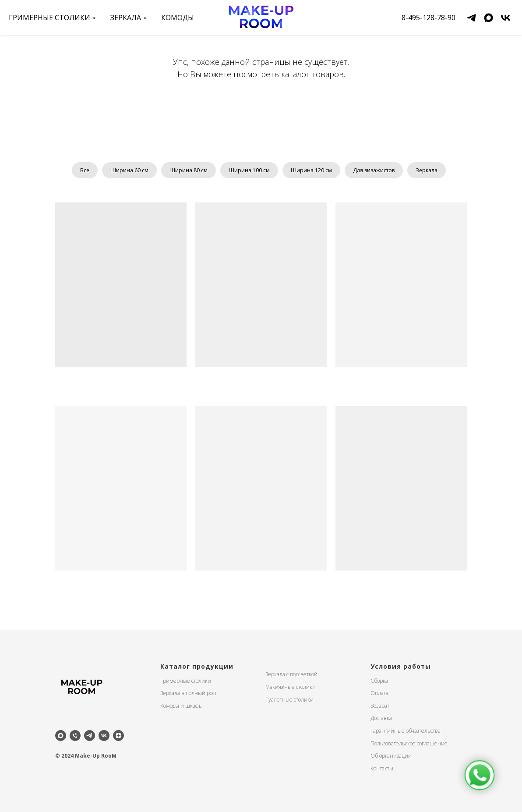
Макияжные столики (291, 687)
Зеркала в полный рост (189, 693)
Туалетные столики (289, 700)
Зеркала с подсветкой (291, 674)
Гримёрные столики (49, 18)
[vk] (506, 18)
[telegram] (471, 18)
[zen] (118, 736)
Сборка (379, 681)
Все (85, 170)
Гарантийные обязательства (406, 731)
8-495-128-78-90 (429, 18)
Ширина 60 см (129, 170)
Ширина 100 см (249, 170)
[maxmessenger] (488, 18)
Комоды (178, 18)
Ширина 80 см (189, 170)
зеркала (126, 18)
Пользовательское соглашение (409, 743)
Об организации (391, 756)
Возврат (380, 706)
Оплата (379, 693)
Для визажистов (374, 170)
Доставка (381, 718)
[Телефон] (75, 736)
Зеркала (427, 170)
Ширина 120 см (311, 170)
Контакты (382, 768)
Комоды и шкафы (182, 706)
